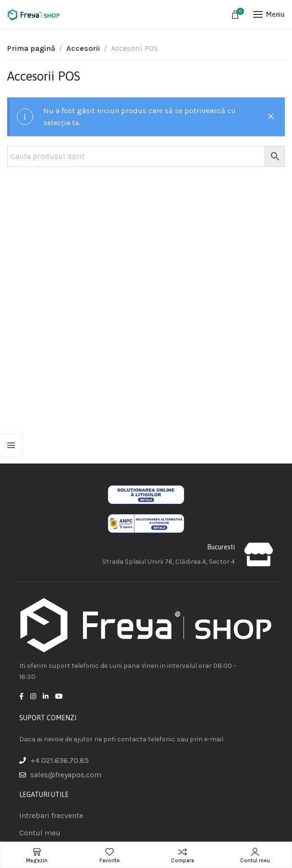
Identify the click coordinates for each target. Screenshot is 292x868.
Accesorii (83, 48)
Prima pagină (31, 48)
